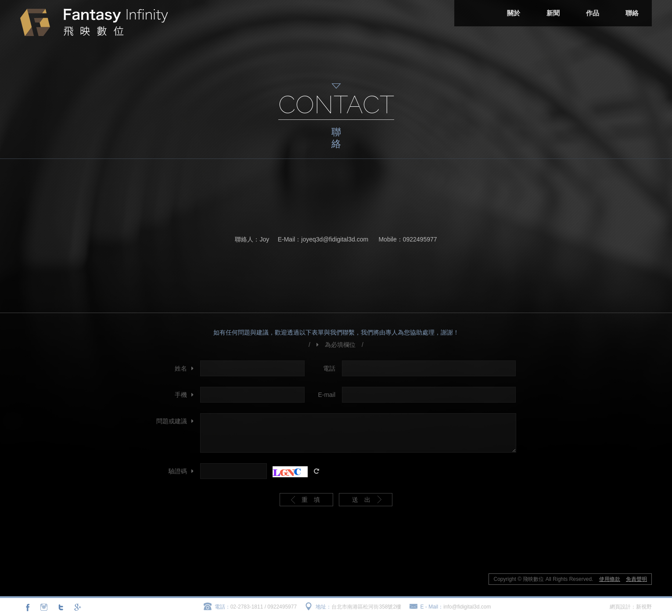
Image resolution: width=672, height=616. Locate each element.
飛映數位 (94, 22)
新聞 (553, 13)
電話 (329, 368)
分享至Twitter (61, 607)
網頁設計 (620, 607)
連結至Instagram (44, 607)
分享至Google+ (77, 607)
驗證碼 (178, 471)
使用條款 (610, 579)
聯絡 (632, 13)
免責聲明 (636, 579)
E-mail (327, 395)
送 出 (361, 500)
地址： (323, 607)
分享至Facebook (28, 607)
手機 (181, 395)
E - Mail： (432, 607)
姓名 (181, 368)
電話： (223, 607)
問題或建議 (172, 421)
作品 (593, 13)
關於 (514, 13)
